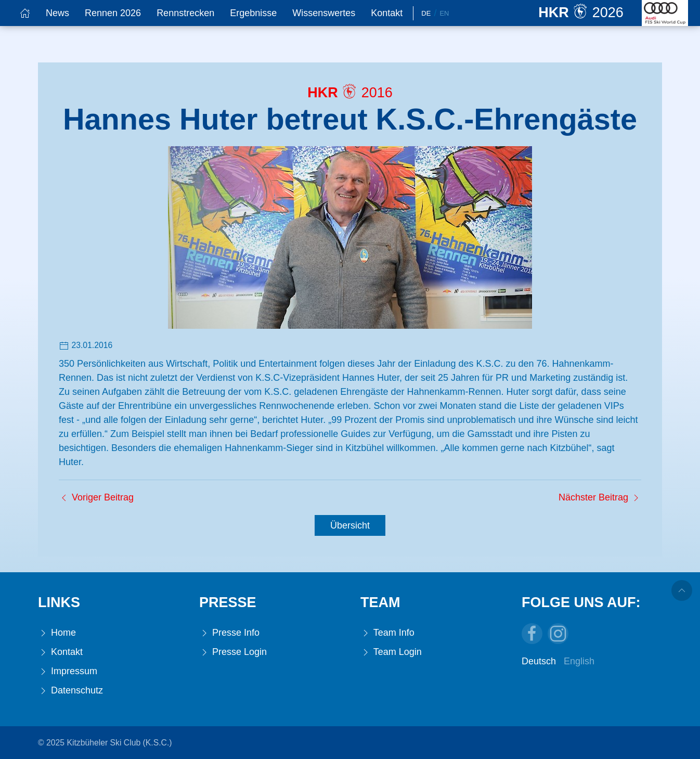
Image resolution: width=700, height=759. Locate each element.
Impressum (68, 671)
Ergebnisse (253, 13)
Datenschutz (70, 691)
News (57, 13)
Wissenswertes (324, 13)
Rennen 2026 (113, 13)
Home (57, 633)
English (579, 661)
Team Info (387, 633)
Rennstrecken (185, 13)
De (426, 13)
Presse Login (233, 652)
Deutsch (539, 661)
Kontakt (387, 13)
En (444, 13)
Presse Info (229, 633)
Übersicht (350, 525)
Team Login (391, 652)
